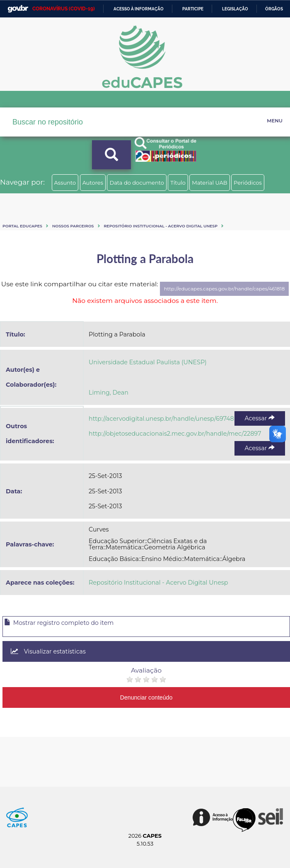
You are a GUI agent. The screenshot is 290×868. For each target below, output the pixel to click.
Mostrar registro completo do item (59, 623)
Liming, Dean (109, 393)
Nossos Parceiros (73, 226)
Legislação (235, 9)
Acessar (260, 418)
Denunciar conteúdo (146, 697)
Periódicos (248, 183)
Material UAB (209, 183)
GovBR (18, 9)
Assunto (65, 183)
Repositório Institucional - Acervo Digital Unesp (161, 226)
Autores (93, 183)
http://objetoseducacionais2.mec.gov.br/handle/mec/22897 (175, 434)
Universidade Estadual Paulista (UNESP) (148, 362)
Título (178, 183)
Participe (193, 9)
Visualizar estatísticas (48, 651)
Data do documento (137, 183)
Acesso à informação (139, 9)
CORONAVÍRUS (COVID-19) (64, 9)
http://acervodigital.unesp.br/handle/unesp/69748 (161, 419)
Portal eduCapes (22, 226)
